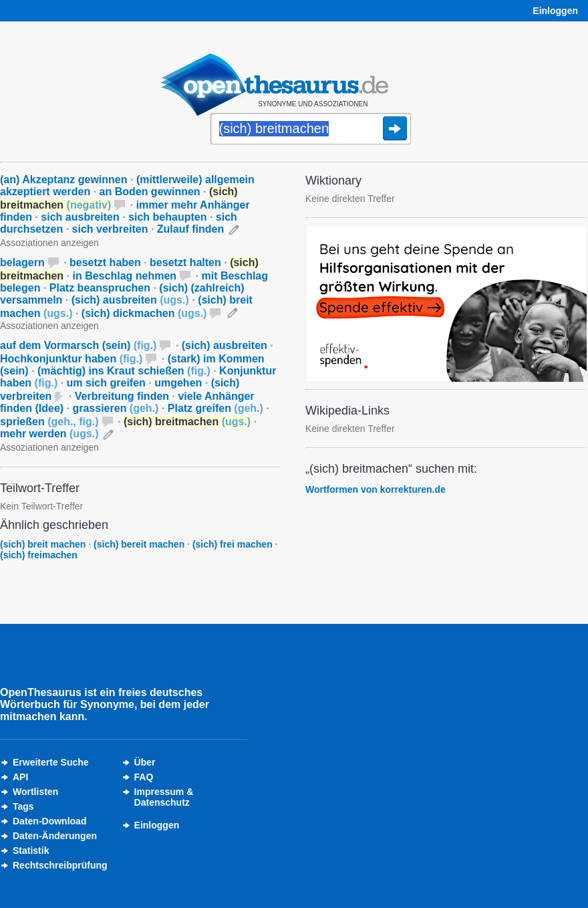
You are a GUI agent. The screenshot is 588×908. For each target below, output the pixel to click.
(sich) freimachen (39, 555)
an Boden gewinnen (150, 192)
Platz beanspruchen (100, 288)
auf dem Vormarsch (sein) (78, 345)
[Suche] (311, 130)
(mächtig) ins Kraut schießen (124, 371)
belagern (22, 262)
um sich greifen (106, 383)
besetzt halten (185, 262)
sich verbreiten (110, 229)
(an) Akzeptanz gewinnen (64, 180)
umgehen (178, 383)
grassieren (115, 408)
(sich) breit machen (43, 544)
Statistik (31, 850)
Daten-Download (49, 821)
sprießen (49, 422)
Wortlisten (35, 792)
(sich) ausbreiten (130, 300)
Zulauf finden (190, 229)
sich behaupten (167, 217)
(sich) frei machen (233, 544)
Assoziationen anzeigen (49, 243)
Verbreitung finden (122, 396)
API (20, 777)
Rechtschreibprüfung (60, 865)
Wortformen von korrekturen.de (376, 489)
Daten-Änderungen (55, 836)
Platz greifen (215, 408)
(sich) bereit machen (139, 544)
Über (145, 762)
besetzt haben (105, 262)
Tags (23, 806)
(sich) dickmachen (144, 313)
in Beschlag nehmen (125, 276)
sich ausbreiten (80, 217)
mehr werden (49, 434)
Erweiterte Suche (51, 762)
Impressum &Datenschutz (164, 797)
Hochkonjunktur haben (71, 359)
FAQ (144, 777)
